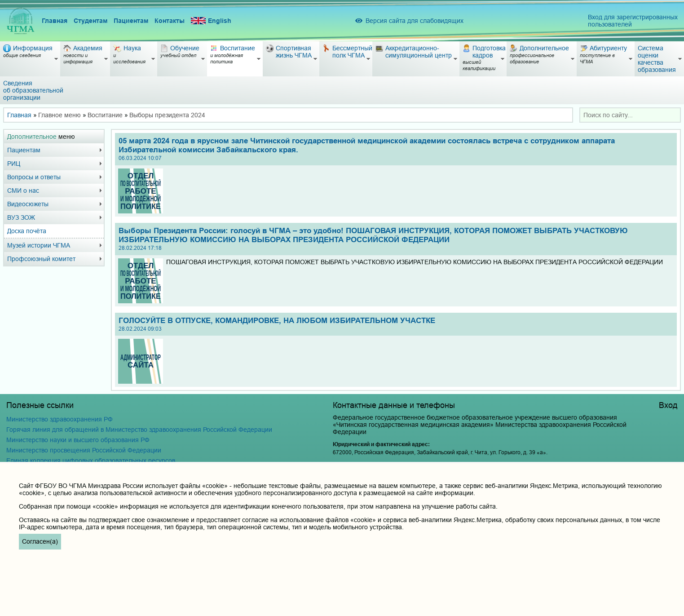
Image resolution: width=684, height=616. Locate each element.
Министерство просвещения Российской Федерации (84, 450)
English (211, 21)
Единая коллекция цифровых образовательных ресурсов (91, 461)
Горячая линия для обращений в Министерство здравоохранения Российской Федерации (139, 430)
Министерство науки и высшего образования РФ (78, 440)
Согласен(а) (40, 541)
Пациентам (131, 21)
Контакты (170, 21)
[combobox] (630, 115)
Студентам (90, 21)
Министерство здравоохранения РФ (60, 419)
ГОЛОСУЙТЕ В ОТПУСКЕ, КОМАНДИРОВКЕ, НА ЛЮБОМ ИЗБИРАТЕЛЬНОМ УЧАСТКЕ (396, 324)
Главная (55, 21)
